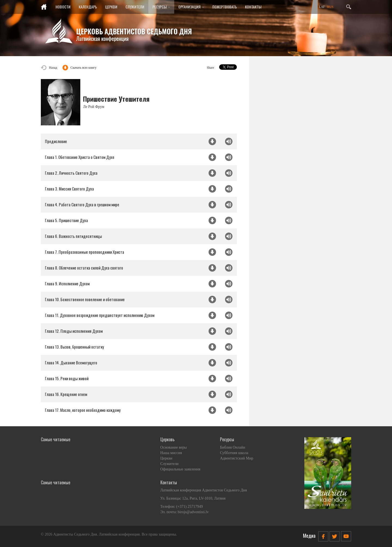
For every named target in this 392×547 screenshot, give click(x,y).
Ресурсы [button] (161, 7)
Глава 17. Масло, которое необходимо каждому (83, 410)
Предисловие (56, 141)
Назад (53, 68)
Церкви (111, 7)
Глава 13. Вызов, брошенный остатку (74, 347)
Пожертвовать (225, 7)
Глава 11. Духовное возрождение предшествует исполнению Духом (100, 315)
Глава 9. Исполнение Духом (67, 283)
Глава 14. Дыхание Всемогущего (71, 362)
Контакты (253, 7)
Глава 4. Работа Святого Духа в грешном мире (82, 204)
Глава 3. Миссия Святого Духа (69, 189)
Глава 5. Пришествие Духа (66, 220)
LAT (322, 7)
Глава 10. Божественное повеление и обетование (85, 299)
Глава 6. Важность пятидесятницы (73, 236)
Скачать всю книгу (84, 68)
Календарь (88, 7)
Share (210, 68)
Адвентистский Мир (237, 458)
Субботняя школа (234, 453)
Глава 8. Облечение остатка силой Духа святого (84, 268)
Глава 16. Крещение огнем (66, 394)
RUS (330, 7)
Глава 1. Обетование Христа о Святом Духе (80, 157)
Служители (135, 7)
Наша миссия (171, 453)
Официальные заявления (180, 469)
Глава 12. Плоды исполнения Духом (74, 331)
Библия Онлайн (233, 447)
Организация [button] (191, 7)
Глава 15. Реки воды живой (67, 378)
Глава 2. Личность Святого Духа (71, 173)
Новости (63, 7)
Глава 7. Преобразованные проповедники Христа (85, 252)
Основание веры (174, 447)
